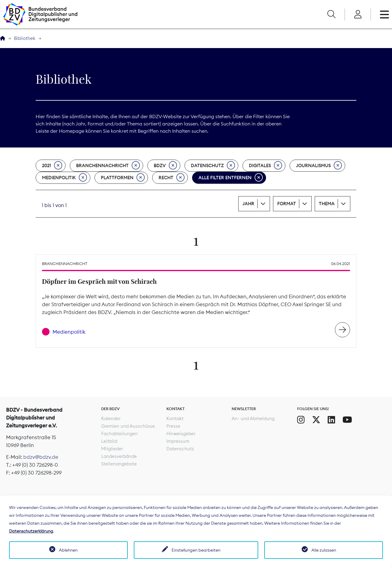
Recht (172, 178)
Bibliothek (25, 38)
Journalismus (319, 166)
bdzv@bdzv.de (41, 457)
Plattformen (123, 178)
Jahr (248, 204)
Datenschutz (213, 166)
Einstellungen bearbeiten (196, 550)
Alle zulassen (324, 550)
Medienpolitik (64, 178)
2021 (52, 166)
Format (287, 204)
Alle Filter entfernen (231, 178)
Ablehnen (68, 550)
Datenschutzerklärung (31, 531)
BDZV (165, 166)
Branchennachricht (108, 166)
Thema (327, 204)
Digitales (265, 166)
